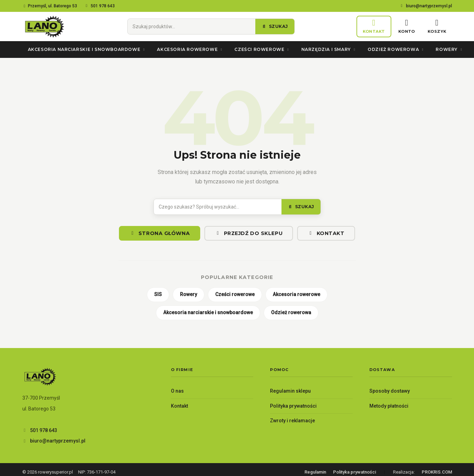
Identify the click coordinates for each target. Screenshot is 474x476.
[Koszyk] (437, 27)
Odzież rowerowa (396, 49)
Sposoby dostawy (390, 391)
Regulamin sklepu (290, 391)
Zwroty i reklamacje (292, 421)
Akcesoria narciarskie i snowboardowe (87, 49)
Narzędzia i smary (329, 49)
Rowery (449, 49)
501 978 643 (99, 6)
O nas (177, 391)
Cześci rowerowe (262, 49)
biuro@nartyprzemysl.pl (426, 6)
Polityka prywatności (293, 406)
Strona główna (160, 233)
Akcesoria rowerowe (190, 49)
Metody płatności (389, 406)
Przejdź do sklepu (249, 233)
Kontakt (326, 233)
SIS (158, 294)
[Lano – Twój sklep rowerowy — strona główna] (44, 27)
